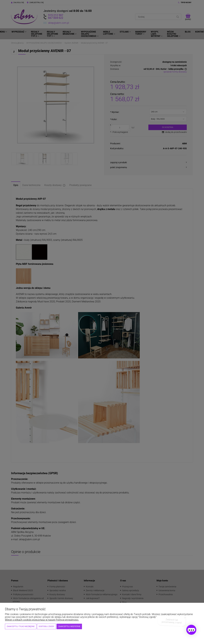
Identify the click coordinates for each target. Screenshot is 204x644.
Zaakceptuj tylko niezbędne (21, 626)
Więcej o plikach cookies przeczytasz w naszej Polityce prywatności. (42, 620)
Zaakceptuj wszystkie (69, 626)
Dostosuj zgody (46, 626)
